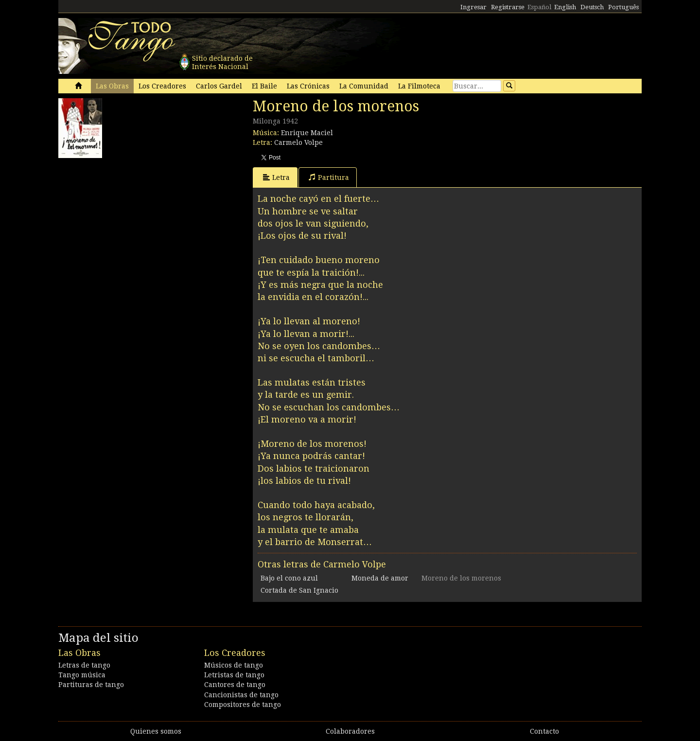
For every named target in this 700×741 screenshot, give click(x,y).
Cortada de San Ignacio (299, 590)
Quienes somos (156, 731)
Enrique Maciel (307, 133)
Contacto (544, 731)
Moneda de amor (380, 578)
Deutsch (592, 7)
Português (623, 7)
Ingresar (473, 7)
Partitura (329, 177)
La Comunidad (364, 86)
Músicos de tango (234, 665)
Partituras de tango (91, 685)
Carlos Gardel (219, 86)
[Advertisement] (131, 224)
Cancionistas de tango (241, 695)
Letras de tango (84, 665)
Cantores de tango (235, 685)
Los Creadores (162, 86)
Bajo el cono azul (289, 578)
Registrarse (508, 7)
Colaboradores (350, 731)
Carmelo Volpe (298, 142)
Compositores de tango (243, 705)
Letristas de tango (234, 675)
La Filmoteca (419, 86)
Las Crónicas (308, 86)
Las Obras (112, 86)
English (565, 7)
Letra (276, 177)
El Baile (264, 86)
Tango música (82, 675)
